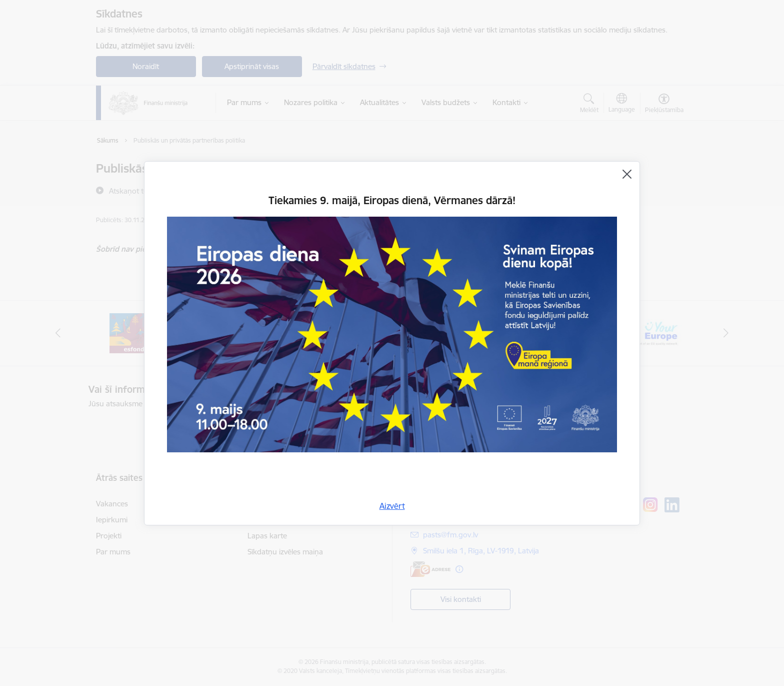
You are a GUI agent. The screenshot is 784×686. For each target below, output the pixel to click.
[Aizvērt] (627, 174)
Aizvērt (392, 506)
